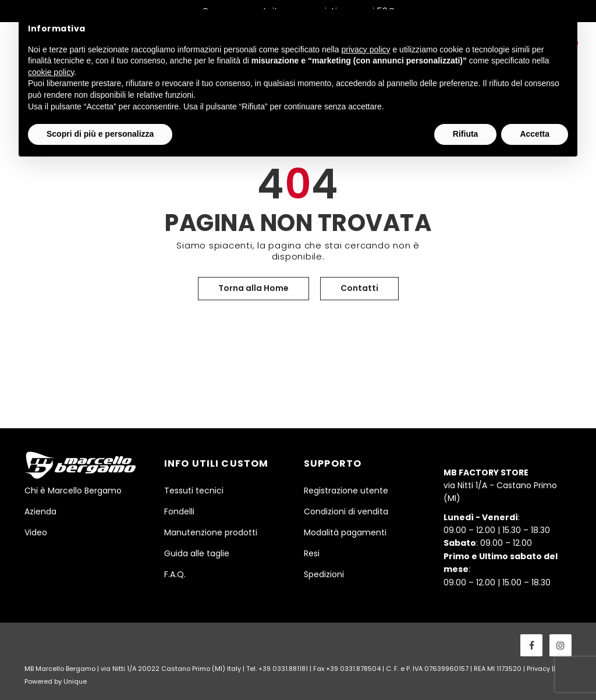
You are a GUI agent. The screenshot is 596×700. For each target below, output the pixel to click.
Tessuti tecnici (194, 491)
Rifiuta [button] (466, 134)
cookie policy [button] (51, 72)
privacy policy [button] (366, 49)
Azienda (40, 511)
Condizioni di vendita (346, 511)
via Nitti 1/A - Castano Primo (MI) (500, 486)
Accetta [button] (535, 134)
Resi (312, 553)
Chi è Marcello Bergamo (73, 491)
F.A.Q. (175, 574)
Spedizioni (324, 574)
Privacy (538, 669)
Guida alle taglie (197, 553)
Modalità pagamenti (345, 532)
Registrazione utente (346, 491)
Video (36, 532)
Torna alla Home (253, 288)
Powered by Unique (56, 681)
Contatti (359, 288)
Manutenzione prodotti (211, 532)
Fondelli (179, 511)
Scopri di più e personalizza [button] (100, 134)
